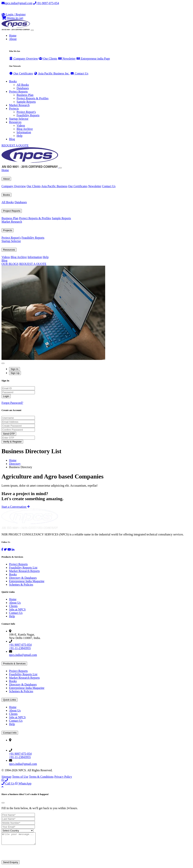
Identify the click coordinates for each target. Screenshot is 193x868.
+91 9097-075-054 (20, 645)
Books (7, 195)
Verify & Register (12, 442)
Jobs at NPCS (17, 609)
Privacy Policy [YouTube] (63, 777)
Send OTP (9, 434)
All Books (23, 85)
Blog (12, 139)
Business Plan (25, 95)
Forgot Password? (12, 403)
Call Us (8, 783)
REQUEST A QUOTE (15, 145)
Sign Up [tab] (15, 373)
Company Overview (23, 59)
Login (6, 396)
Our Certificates (21, 73)
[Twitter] (5, 549)
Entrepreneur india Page (93, 59)
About (6, 179)
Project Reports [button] (18, 92)
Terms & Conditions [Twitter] (41, 777)
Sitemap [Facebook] (6, 777)
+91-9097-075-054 (46, 3)
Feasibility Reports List (23, 568)
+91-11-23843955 (20, 648)
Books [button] (13, 81)
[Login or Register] (14, 14)
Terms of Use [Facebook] (20, 777)
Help (20, 136)
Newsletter (67, 59)
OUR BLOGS (10, 264)
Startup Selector (19, 119)
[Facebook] (2, 549)
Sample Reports (26, 102)
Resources (9, 250)
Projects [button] (14, 108)
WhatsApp (23, 783)
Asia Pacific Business (54, 186)
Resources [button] (15, 122)
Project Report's (26, 112)
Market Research (19, 105)
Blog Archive (25, 129)
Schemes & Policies (21, 585)
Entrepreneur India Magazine (27, 581)
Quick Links (10, 700)
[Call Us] (6, 780)
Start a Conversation (16, 507)
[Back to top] (2, 787)
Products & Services (14, 664)
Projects (8, 230)
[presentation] (30, 855)
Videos (21, 125)
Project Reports (12, 211)
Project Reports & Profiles (33, 98)
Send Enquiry (11, 865)
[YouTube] (9, 549)
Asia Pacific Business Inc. (52, 73)
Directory (15, 464)
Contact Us (79, 73)
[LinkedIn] (13, 549)
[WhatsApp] (3, 780)
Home (13, 36)
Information (24, 132)
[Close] (60, 168)
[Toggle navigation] (32, 30)
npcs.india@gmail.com (17, 3)
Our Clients (48, 59)
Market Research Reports (24, 571)
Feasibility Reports (28, 115)
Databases (23, 88)
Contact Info (10, 733)
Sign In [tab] (15, 369)
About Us (15, 603)
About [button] (13, 39)
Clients (13, 606)
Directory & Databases (23, 578)
